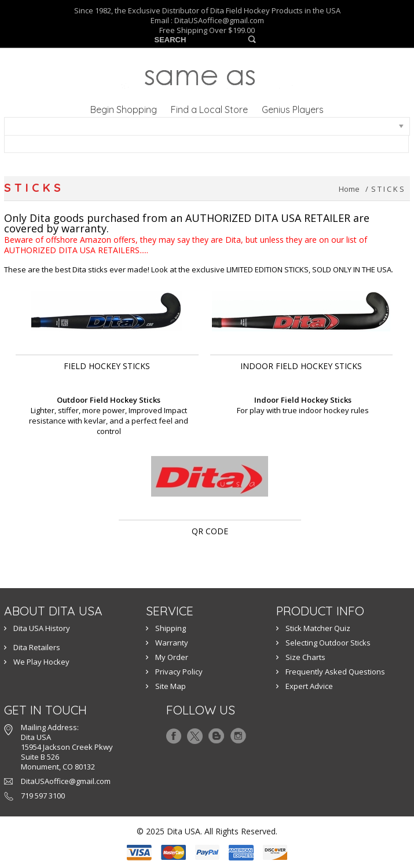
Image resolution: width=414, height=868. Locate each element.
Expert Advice (309, 686)
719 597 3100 (43, 796)
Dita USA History (42, 628)
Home (349, 189)
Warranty (172, 643)
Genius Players (293, 110)
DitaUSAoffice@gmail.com (219, 20)
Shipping (171, 628)
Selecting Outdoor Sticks (328, 643)
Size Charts (305, 657)
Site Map (171, 686)
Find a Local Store (209, 110)
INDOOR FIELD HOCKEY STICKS (301, 366)
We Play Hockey (41, 662)
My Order (172, 657)
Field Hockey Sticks (107, 366)
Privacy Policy (179, 672)
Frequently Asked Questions (335, 672)
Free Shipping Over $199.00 (207, 30)
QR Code (210, 531)
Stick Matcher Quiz (318, 628)
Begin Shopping (124, 110)
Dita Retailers (37, 647)
